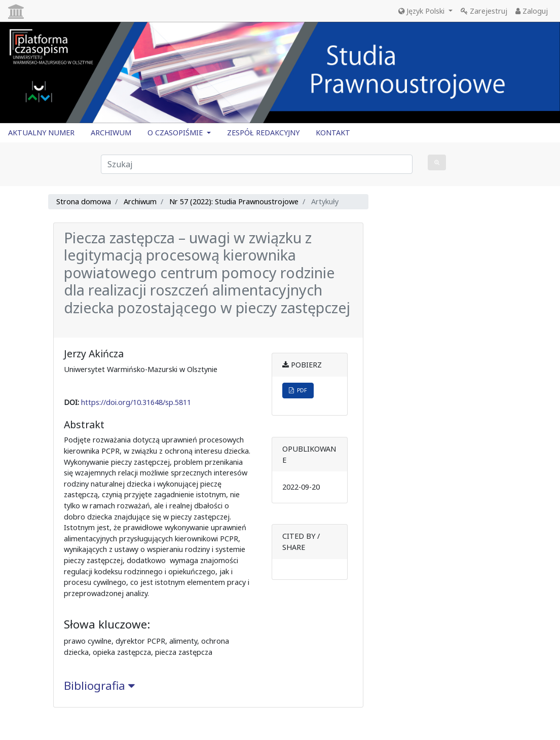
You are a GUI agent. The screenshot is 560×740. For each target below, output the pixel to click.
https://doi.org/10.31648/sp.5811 (136, 402)
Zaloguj (532, 11)
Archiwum (140, 201)
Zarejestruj (484, 11)
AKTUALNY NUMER (41, 133)
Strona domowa (84, 201)
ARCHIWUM (111, 133)
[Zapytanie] (257, 164)
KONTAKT (333, 133)
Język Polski (422, 11)
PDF (298, 390)
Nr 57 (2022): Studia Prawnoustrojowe (234, 201)
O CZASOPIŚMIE (176, 133)
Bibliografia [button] (99, 686)
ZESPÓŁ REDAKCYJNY (263, 133)
